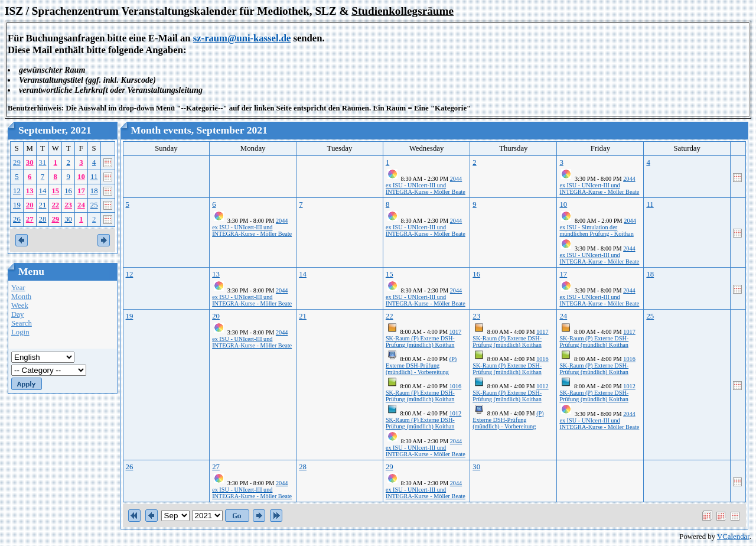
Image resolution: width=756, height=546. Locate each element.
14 (43, 191)
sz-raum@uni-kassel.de (242, 38)
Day (17, 314)
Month (21, 297)
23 (68, 205)
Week (20, 305)
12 (17, 191)
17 (81, 191)
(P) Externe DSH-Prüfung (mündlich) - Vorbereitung (421, 365)
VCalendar (733, 537)
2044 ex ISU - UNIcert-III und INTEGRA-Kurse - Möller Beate (426, 185)
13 (30, 191)
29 (17, 162)
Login (20, 332)
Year (18, 288)
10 (81, 177)
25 (94, 205)
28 (43, 219)
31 (43, 162)
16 (68, 191)
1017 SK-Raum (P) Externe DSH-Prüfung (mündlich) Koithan (423, 338)
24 (81, 205)
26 (17, 219)
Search (22, 323)
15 (55, 191)
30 (30, 162)
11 (94, 177)
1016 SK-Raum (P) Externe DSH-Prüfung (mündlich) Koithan (423, 393)
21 (43, 205)
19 (17, 205)
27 (30, 219)
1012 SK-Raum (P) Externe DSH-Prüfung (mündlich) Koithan (423, 420)
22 (55, 205)
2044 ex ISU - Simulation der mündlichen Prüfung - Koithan (597, 227)
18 (94, 191)
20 (30, 205)
